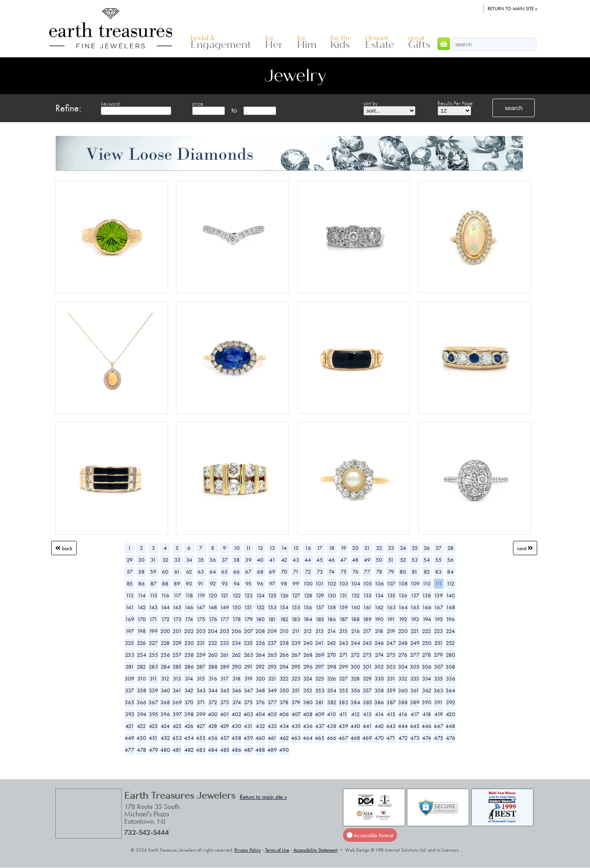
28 (450, 548)
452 (165, 738)
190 (379, 619)
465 (320, 738)
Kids (341, 42)
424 (165, 726)
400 (213, 714)
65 (225, 572)
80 (403, 572)
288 (213, 667)
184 (308, 619)
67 (248, 572)
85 (130, 583)
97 (272, 583)
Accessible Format (370, 835)
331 (391, 678)
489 (272, 750)
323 (296, 678)
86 (141, 583)
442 (379, 726)
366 (141, 702)
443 (391, 726)
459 (248, 738)
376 (260, 702)
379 (296, 702)
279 (438, 655)
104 (355, 583)
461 (272, 738)
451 (153, 738)
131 (343, 595)
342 (189, 690)
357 (367, 690)
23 (391, 548)
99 (296, 583)
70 (284, 572)
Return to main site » (512, 9)
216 (355, 631)
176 (213, 619)
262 (236, 655)
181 (272, 619)
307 (439, 667)
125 (272, 595)
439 (343, 726)
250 (427, 643)
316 (213, 678)
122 (237, 595)
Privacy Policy (248, 850)
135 (391, 595)
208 (260, 631)
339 (153, 690)
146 (189, 607)
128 (308, 595)
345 (225, 690)
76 (355, 572)
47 (343, 560)
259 (201, 655)
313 (177, 678)
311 (153, 678)
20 (355, 548)
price (198, 104)
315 (201, 678)
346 (237, 690)
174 (189, 619)
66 (236, 572)
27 (439, 548)
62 (189, 572)
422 (141, 726)
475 (439, 738)
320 (260, 678)
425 (177, 726)
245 (367, 643)
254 (142, 655)
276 (403, 655)
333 (415, 678)
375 (248, 702)
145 (177, 607)
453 (177, 738)
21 (367, 548)
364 (450, 690)
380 (308, 702)
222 (427, 631)
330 (379, 678)
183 (296, 619)
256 (165, 655)
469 (367, 738)
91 (201, 583)
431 (248, 726)
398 (189, 714)
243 (344, 643)
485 (225, 750)
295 (296, 667)
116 (165, 595)
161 (367, 607)
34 (189, 560)
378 (284, 702)
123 (248, 595)
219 (391, 631)
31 (153, 560)
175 (201, 619)
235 (248, 643)
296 (308, 667)
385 (367, 702)
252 (450, 643)
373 (225, 702)
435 (296, 726)
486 (236, 750)
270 (331, 655)
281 (130, 667)
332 (403, 678)
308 (450, 667)
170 (142, 619)
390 (427, 702)
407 (296, 714)
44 (308, 560)
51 (391, 560)
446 (427, 726)
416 (403, 714)
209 (272, 631)
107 (391, 583)
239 (296, 643)
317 (225, 678)
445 (415, 726)
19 (343, 548)
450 (141, 738)
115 (153, 595)
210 (284, 631)
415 (391, 714)
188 (355, 619)
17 (320, 548)
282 (141, 667)
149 (225, 607)
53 (415, 560)
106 (379, 583)
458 (236, 738)
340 (165, 690)
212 (308, 631)
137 (415, 595)
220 (403, 631)
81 (415, 572)
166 (427, 607)
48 (355, 560)
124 (260, 595)
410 (331, 714)
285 (177, 667)
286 (189, 667)
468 (355, 738)
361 (415, 690)
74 (331, 572)
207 (248, 631)
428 (213, 726)
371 (201, 702)
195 (439, 619)
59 (153, 572)
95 (248, 583)
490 (284, 750)
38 (236, 560)
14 (284, 548)
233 (225, 643)
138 (427, 595)
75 (344, 572)
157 (320, 607)
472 (403, 738)
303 (391, 667)
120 (213, 595)
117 (177, 595)
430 (236, 726)
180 (260, 619)
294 (284, 667)
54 (427, 560)
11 (248, 548)
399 (201, 714)
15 (296, 548)
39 (248, 560)
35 (201, 560)
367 (153, 702)
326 (331, 678)
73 (320, 572)
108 (403, 583)
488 (260, 750)
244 (355, 643)
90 (189, 583)
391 (438, 702)
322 (284, 678)
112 (450, 583)
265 (272, 655)
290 (237, 667)
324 (308, 678)
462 (284, 738)
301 (367, 667)
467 (343, 738)
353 (320, 690)
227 (153, 643)
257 (177, 655)
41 (272, 560)
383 (343, 702)
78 (379, 572)
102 (332, 583)
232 (213, 643)
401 (225, 714)
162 (379, 607)
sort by (371, 103)
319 (248, 678)
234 (236, 643)
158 (331, 607)
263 (248, 655)
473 (415, 738)
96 (260, 583)
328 (355, 678)
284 (165, 667)
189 (367, 619)
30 (141, 560)
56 (450, 560)
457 (225, 738)
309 (129, 678)
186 (331, 619)
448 (450, 726)
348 (260, 690)
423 (153, 726)
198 (141, 631)
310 (142, 678)
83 (438, 572)
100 (308, 583)
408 (308, 714)
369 (177, 702)
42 (284, 560)
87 (153, 583)
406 (284, 714)
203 (201, 631)
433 (272, 726)
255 (153, 655)
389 (415, 702)
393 (130, 714)
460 (260, 738)
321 (272, 678)
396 (165, 714)
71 (296, 572)
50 (379, 560)
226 (141, 643)
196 (450, 619)
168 (450, 607)
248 (403, 643)
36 (213, 560)
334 (427, 678)
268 (308, 655)
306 (427, 667)
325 (320, 678)
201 (177, 631)
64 (213, 572)
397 (177, 714)
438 (331, 726)
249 (415, 643)
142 (142, 607)
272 (355, 655)
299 (344, 667)
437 (320, 726)
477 (129, 750)
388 (403, 702)
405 (272, 714)
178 (237, 619)
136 (403, 595)
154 (284, 607)
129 (320, 595)
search (514, 108)
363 (438, 690)
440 (355, 726)
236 (260, 643)
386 (379, 702)
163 (391, 607)
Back (64, 548)
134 (379, 595)
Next (525, 548)
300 (355, 667)
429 (225, 726)
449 (129, 738)
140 (450, 595)
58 (141, 572)
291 (248, 667)
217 (367, 631)
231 (201, 643)
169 (130, 619)
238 (284, 643)
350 (284, 690)
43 (296, 560)
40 (260, 560)
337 (129, 690)
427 (201, 726)
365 (129, 702)
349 (272, 690)
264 (260, 655)
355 (344, 690)
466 (331, 738)
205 (225, 631)
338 (142, 690)
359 (391, 690)
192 (403, 619)
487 (248, 750)
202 (189, 631)
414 (379, 714)
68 (260, 572)
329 (367, 678)
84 (450, 572)
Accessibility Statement (315, 850)
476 (450, 738)
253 (130, 655)
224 (450, 631)
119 (201, 595)
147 (201, 607)
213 (320, 631)
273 (367, 655)
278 (427, 655)
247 (391, 643)
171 (153, 619)
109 (415, 583)
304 (403, 667)
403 (248, 714)
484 (213, 750)
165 (415, 607)
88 (165, 583)
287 (201, 667)
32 (165, 560)
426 (189, 726)
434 (284, 726)
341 (177, 690)
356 (355, 690)
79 (391, 572)
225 (129, 643)
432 (260, 726)
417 (415, 714)
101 (320, 583)
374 (237, 702)
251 (439, 643)
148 (213, 607)
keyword (110, 104)
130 (331, 595)
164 (403, 607)
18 (331, 548)
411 (343, 714)
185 (320, 619)
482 (189, 750)
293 (272, 667)
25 (415, 548)
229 (177, 643)
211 (296, 631)
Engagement (221, 42)
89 (177, 583)
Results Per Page (455, 103)
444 (403, 726)
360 (403, 690)
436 (308, 726)
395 (153, 714)
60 (165, 572)
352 (308, 690)
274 (379, 655)
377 (272, 702)
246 (379, 643)
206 (236, 631)
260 (213, 655)
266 (284, 655)
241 (320, 643)
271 (344, 655)
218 (379, 631)
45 (320, 560)
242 (331, 643)
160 (355, 607)
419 (439, 714)
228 (165, 643)
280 (450, 655)
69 (272, 572)
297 (320, 667)
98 (284, 583)
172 (165, 619)
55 (438, 560)
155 (296, 607)
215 (343, 631)
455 (201, 738)
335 (438, 678)
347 (248, 690)
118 (189, 595)
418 (427, 714)
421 (130, 726)
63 (201, 572)
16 (308, 548)
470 (379, 738)
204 (213, 631)
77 (367, 572)
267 (296, 655)
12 (260, 548)
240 (308, 643)
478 (142, 750)
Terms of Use (277, 850)
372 (213, 702)
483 (201, 750)
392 (450, 702)
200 (165, 631)
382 (332, 702)
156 (308, 607)
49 (367, 560)
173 (177, 619)
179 (248, 619)
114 (142, 595)
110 (427, 583)
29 (130, 560)
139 (438, 595)
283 (153, 667)
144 (165, 607)
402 (236, 714)
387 (391, 702)
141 (130, 607)
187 (344, 619)
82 (427, 572)
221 (415, 631)
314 (189, 678)
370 (189, 702)
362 (427, 690)
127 (296, 595)
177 (225, 619)
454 (189, 738)
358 (379, 690)
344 (213, 690)
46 (331, 560)
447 (438, 726)
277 (415, 655)
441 (367, 726)
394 (142, 714)
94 (237, 583)
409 (320, 714)
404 (260, 714)
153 (272, 607)
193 (415, 619)
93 (225, 583)
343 (201, 690)
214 (331, 631)
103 (344, 583)
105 (367, 583)
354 (332, 690)
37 (225, 560)
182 (284, 619)
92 (213, 583)
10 (237, 548)
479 (153, 750)
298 (332, 667)
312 (165, 678)
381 (320, 702)
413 (367, 714)
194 (427, 619)
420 (450, 714)
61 (177, 572)
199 (153, 631)
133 (367, 595)
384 (355, 702)
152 (260, 607)
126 (284, 595)
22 (379, 548)
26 (427, 548)
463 (296, 738)
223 (438, 631)
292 (260, 667)
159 (343, 607)
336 (450, 678)
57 (130, 572)
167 (439, 607)
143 (153, 607)
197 (130, 631)
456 (213, 738)
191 (391, 619)
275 (391, 655)
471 (391, 738)
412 (355, 714)
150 (236, 607)
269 (320, 655)
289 (225, 667)
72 (308, 572)
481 (177, 750)
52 (403, 560)
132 (355, 595)
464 (308, 738)
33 (177, 560)
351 (296, 690)
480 (165, 750)
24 (403, 548)
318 (236, 678)
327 (343, 678)
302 (379, 667)
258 (189, 655)
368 (165, 702)
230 (189, 643)
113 (130, 595)
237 (272, 643)
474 (427, 738)
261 (225, 655)
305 (415, 667)
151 (248, 607)
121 (225, 595)
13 (272, 548)
